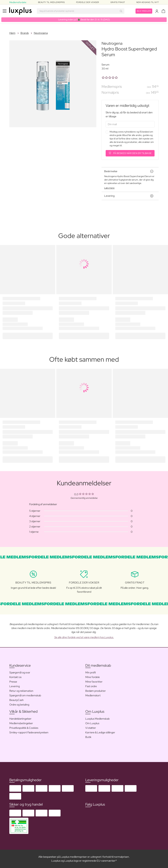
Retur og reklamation (21, 691)
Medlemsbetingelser (21, 723)
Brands (25, 33)
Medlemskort (93, 695)
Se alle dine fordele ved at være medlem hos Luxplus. (84, 637)
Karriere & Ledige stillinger (100, 732)
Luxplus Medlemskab (97, 719)
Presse (13, 682)
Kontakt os (15, 677)
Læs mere (109, 188)
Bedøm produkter (96, 691)
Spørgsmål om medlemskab (25, 695)
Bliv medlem (144, 11)
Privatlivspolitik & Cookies (24, 728)
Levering (15, 686)
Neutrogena (41, 33)
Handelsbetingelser (20, 719)
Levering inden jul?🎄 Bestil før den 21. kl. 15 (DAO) (84, 19)
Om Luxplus (92, 723)
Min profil (90, 672)
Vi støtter (91, 728)
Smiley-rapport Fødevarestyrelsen (29, 732)
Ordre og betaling (19, 705)
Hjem (12, 33)
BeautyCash (16, 700)
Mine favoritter (94, 682)
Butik (88, 737)
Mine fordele (93, 677)
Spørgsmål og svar (20, 672)
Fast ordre (91, 686)
